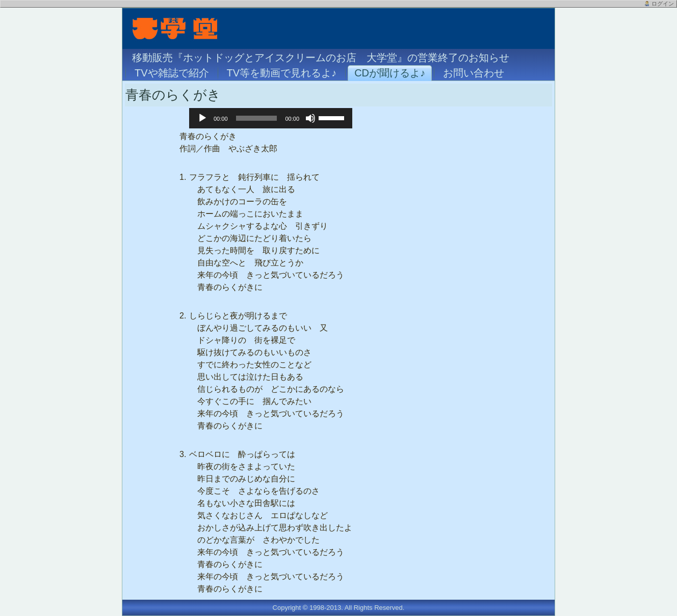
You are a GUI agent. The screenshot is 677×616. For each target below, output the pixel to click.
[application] (271, 118)
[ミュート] (310, 118)
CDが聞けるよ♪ (390, 73)
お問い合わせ (474, 73)
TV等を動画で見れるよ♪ (282, 73)
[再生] (202, 118)
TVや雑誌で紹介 (172, 73)
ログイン (663, 4)
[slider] (257, 118)
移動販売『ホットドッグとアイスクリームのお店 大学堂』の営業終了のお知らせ (321, 58)
